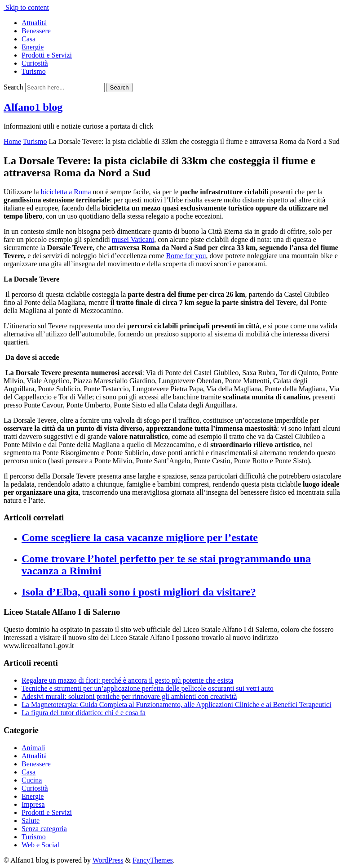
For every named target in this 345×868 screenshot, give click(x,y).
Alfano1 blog (33, 107)
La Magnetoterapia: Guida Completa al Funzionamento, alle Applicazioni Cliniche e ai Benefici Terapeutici (176, 705)
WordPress (108, 860)
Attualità (34, 23)
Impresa (33, 804)
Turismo (34, 71)
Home (12, 141)
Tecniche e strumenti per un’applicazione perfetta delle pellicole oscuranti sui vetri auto (148, 688)
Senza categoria (44, 829)
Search (13, 87)
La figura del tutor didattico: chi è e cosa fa (84, 713)
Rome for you (186, 256)
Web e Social (40, 845)
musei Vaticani (133, 239)
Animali (33, 748)
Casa (29, 39)
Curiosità (35, 63)
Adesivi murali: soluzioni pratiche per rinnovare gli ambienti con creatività (129, 696)
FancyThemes (153, 860)
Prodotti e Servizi (47, 55)
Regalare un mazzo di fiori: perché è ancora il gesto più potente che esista (127, 680)
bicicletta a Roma (66, 192)
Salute (31, 821)
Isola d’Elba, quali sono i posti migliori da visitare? (139, 592)
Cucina (32, 780)
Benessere (36, 31)
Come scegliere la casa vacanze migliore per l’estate (140, 537)
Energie (33, 47)
